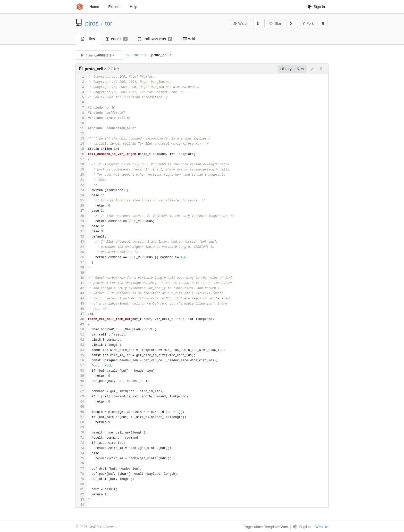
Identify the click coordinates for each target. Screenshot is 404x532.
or (145, 55)
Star (275, 23)
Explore (114, 7)
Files (88, 39)
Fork (308, 23)
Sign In (317, 7)
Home (94, 7)
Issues (117, 39)
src (137, 55)
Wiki (189, 39)
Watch (240, 23)
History (286, 69)
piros (92, 23)
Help (134, 7)
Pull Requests (155, 39)
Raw (300, 69)
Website (322, 527)
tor (109, 23)
